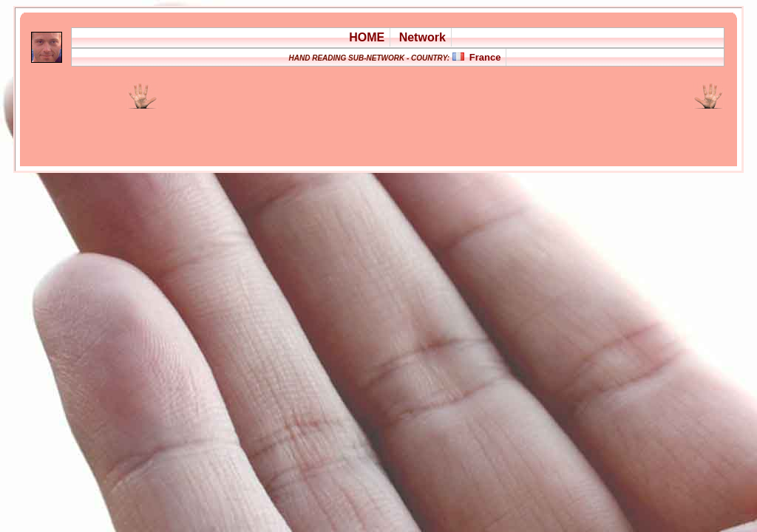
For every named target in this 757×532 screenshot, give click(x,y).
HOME (367, 37)
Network (422, 37)
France (485, 57)
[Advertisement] (334, 129)
